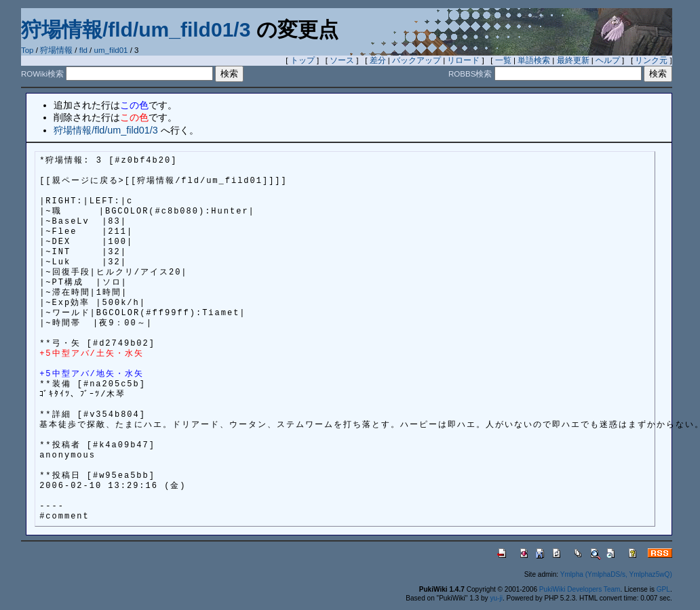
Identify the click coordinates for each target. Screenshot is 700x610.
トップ (303, 60)
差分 (378, 60)
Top (27, 50)
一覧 (503, 60)
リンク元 (651, 60)
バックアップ (416, 60)
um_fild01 (111, 50)
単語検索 (534, 60)
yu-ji (496, 598)
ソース (342, 60)
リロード (463, 60)
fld (83, 50)
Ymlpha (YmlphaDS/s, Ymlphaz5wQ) (616, 574)
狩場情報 (56, 50)
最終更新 (573, 60)
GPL (663, 589)
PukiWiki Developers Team (580, 589)
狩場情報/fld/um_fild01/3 (136, 29)
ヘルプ (608, 60)
